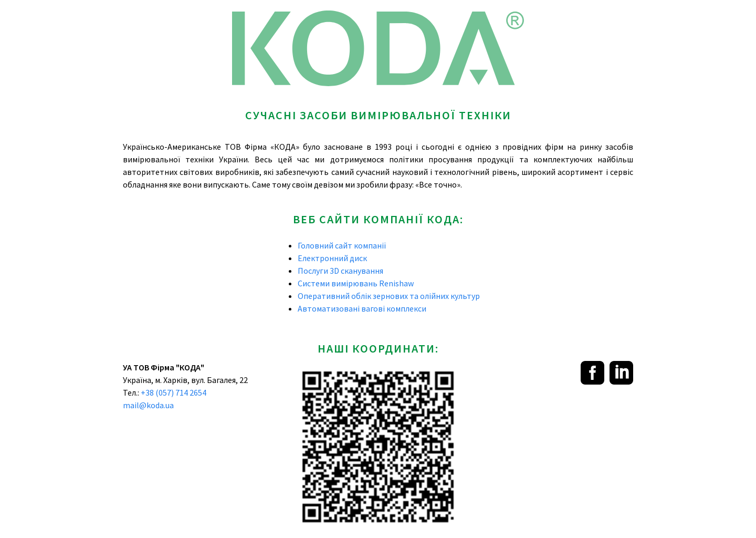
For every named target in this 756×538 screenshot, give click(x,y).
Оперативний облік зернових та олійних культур (389, 296)
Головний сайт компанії (342, 245)
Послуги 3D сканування (340, 271)
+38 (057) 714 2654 (174, 392)
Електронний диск (332, 258)
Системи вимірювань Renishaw (356, 283)
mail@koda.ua (148, 405)
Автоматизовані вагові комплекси (362, 308)
